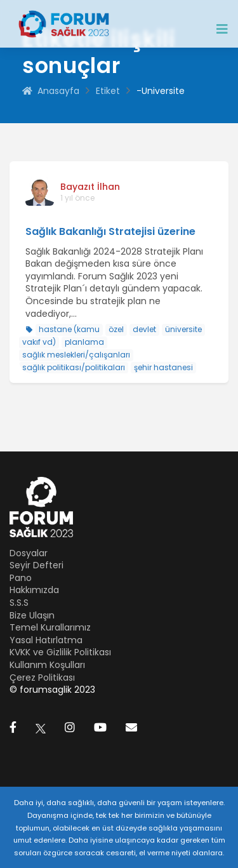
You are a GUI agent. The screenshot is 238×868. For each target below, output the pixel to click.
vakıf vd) (39, 342)
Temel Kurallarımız (50, 627)
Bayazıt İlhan (90, 187)
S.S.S (19, 603)
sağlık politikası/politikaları (74, 367)
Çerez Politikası (42, 678)
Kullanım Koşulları (47, 665)
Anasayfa (51, 91)
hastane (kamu (69, 329)
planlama (84, 342)
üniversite (183, 329)
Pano (21, 578)
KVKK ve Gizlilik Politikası (60, 652)
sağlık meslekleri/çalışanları (76, 355)
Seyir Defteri (36, 565)
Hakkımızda (34, 590)
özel (116, 329)
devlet (144, 329)
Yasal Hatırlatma (46, 640)
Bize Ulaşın (32, 615)
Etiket (108, 91)
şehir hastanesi (163, 367)
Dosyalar (29, 553)
